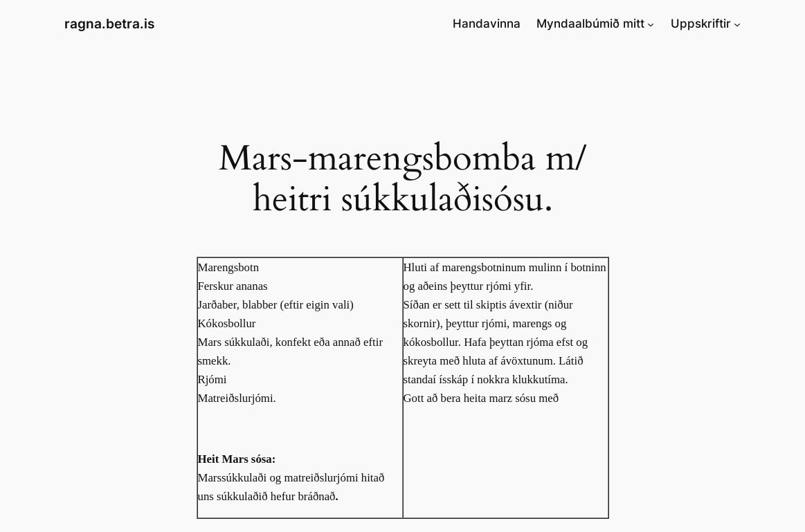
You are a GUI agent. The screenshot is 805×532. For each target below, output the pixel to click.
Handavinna (487, 24)
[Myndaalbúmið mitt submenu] (651, 24)
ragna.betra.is (109, 24)
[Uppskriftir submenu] (737, 24)
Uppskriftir (701, 24)
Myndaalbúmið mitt (590, 24)
